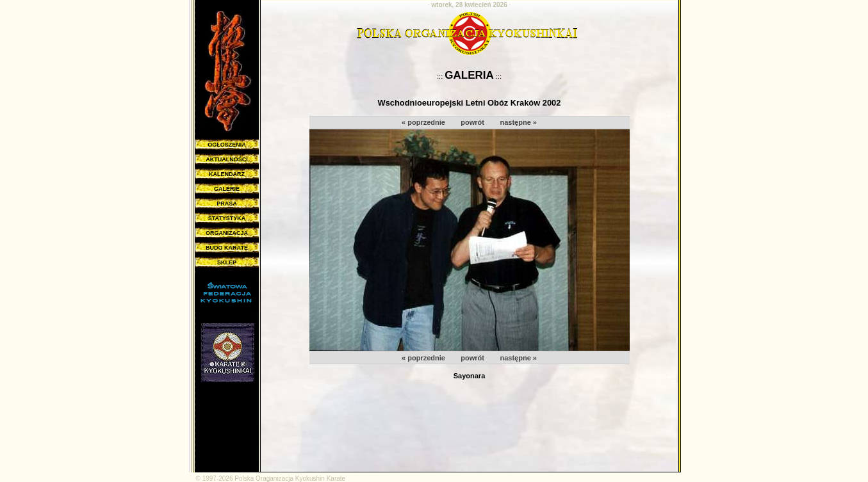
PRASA (227, 204)
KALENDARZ (227, 174)
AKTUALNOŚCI (227, 159)
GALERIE (227, 189)
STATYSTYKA (227, 218)
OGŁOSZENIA (227, 145)
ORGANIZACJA (227, 233)
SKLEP (227, 262)
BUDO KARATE (227, 248)
